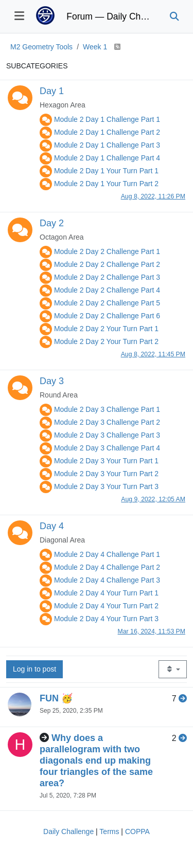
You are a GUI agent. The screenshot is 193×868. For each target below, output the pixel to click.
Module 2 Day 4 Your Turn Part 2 (106, 606)
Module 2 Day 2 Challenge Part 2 (107, 264)
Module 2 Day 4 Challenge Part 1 (107, 554)
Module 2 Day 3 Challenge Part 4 (107, 448)
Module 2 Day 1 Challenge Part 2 (107, 132)
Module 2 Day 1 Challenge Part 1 (107, 119)
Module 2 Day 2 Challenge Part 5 (107, 303)
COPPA (137, 831)
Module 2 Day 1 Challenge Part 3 (107, 145)
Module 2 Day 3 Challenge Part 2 (107, 422)
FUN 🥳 (56, 698)
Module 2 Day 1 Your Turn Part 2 (106, 184)
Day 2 (52, 223)
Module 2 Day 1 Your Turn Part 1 (106, 171)
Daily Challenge (68, 831)
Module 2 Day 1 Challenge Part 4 (107, 158)
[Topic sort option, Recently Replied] (173, 669)
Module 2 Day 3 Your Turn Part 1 (106, 461)
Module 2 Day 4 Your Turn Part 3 (106, 619)
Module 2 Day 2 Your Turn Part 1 (106, 329)
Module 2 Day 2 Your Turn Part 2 (106, 341)
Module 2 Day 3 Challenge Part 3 (107, 435)
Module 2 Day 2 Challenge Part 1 (107, 251)
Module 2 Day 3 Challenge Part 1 (107, 409)
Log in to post (34, 669)
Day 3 (52, 381)
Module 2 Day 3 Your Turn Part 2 (106, 474)
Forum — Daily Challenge (110, 16)
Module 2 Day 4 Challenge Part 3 (107, 580)
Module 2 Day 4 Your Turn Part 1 (106, 593)
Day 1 (52, 91)
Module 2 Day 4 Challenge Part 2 (107, 567)
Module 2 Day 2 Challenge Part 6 (107, 316)
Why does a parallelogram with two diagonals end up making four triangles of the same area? (96, 761)
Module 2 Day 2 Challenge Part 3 (107, 277)
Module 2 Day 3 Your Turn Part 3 (106, 486)
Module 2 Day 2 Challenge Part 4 (107, 290)
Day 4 (52, 526)
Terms (109, 831)
